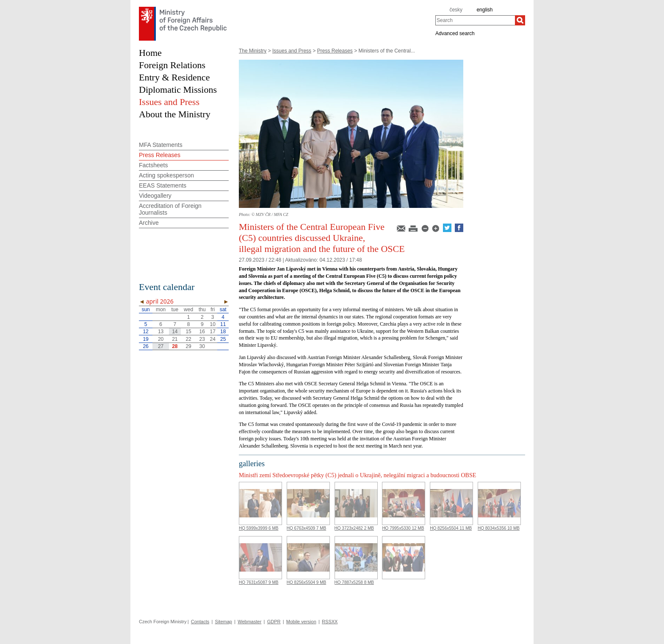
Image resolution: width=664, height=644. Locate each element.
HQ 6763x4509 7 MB (306, 528)
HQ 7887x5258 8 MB (354, 582)
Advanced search (455, 33)
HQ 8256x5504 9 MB (306, 582)
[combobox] (475, 20)
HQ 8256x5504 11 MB (451, 528)
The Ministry (253, 51)
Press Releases (335, 51)
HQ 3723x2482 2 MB (354, 528)
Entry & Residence (174, 77)
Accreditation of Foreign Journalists (170, 209)
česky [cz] (456, 10)
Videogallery (155, 196)
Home (150, 53)
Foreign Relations (172, 65)
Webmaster (249, 622)
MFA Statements (161, 145)
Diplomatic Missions (178, 90)
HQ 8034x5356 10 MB (499, 528)
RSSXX (330, 622)
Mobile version (301, 622)
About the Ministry (175, 114)
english (484, 10)
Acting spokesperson (166, 175)
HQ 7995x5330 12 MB (403, 528)
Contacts (200, 622)
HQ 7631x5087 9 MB (259, 582)
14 (175, 332)
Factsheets (153, 165)
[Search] (520, 20)
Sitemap (224, 622)
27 (161, 346)
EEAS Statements (163, 185)
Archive (149, 223)
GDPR (274, 622)
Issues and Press (292, 51)
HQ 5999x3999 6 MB (259, 528)
